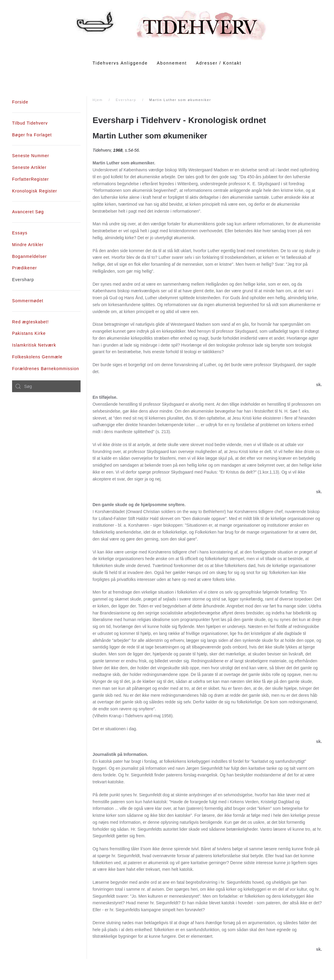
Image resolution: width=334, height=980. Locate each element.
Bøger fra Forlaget (32, 135)
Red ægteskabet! (30, 322)
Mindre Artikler (28, 245)
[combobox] (46, 386)
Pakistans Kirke (29, 333)
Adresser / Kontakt (219, 63)
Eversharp (126, 100)
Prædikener (24, 268)
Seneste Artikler (29, 167)
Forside (20, 102)
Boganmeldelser (29, 256)
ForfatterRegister (30, 179)
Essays (20, 233)
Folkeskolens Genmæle (37, 357)
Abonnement (172, 63)
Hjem (98, 100)
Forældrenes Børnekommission (46, 369)
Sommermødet (28, 301)
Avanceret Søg (28, 212)
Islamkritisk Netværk (34, 345)
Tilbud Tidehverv (30, 123)
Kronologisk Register (35, 191)
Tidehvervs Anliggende (120, 63)
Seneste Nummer (31, 156)
